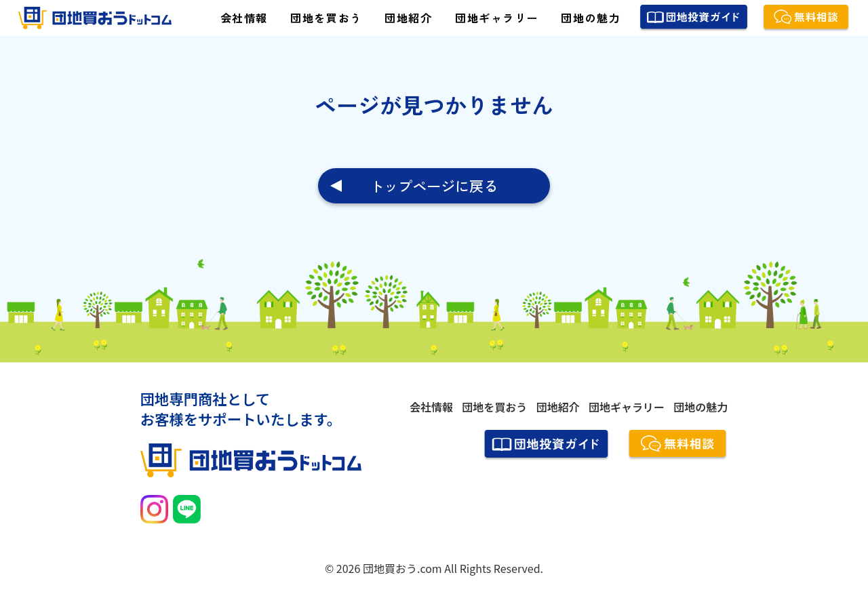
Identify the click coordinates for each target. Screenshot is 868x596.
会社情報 (244, 18)
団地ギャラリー (497, 18)
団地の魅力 (591, 18)
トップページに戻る (434, 185)
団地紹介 (408, 18)
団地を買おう (326, 18)
